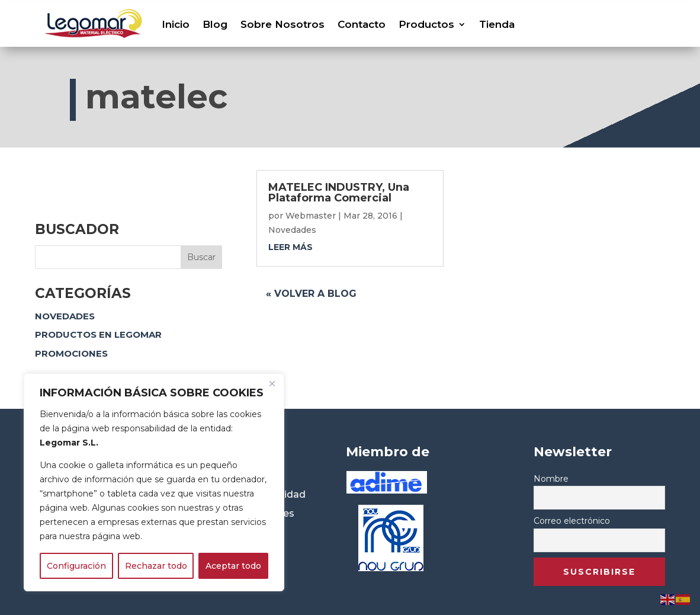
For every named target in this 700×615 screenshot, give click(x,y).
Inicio (176, 24)
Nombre (551, 479)
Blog (215, 24)
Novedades (65, 316)
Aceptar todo (233, 566)
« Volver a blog (311, 294)
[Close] (272, 383)
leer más (290, 247)
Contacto (362, 24)
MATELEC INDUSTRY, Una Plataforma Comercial (339, 193)
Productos (426, 24)
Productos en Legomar (98, 334)
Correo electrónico (572, 521)
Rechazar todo (156, 566)
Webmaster (311, 216)
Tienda (497, 24)
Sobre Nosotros (282, 24)
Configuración (76, 566)
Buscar (201, 257)
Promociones (71, 353)
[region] (154, 482)
